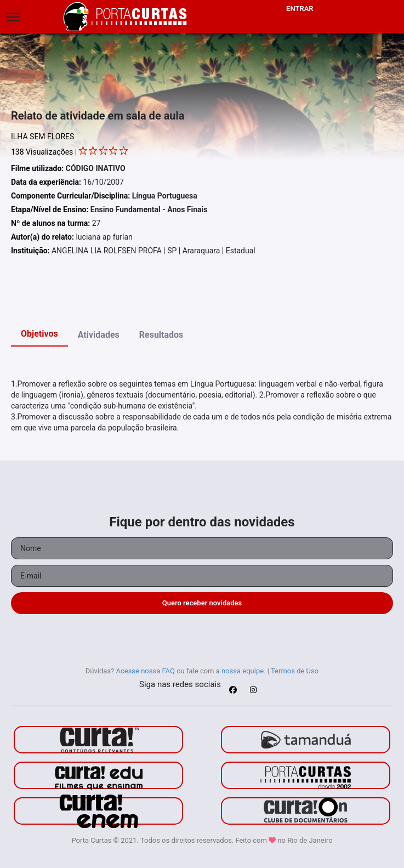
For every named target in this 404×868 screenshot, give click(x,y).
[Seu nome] (202, 548)
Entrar (300, 8)
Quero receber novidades (202, 603)
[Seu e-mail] (202, 576)
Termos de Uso (295, 671)
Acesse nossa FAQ (145, 671)
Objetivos (39, 334)
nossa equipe (243, 671)
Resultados (161, 335)
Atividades (99, 335)
